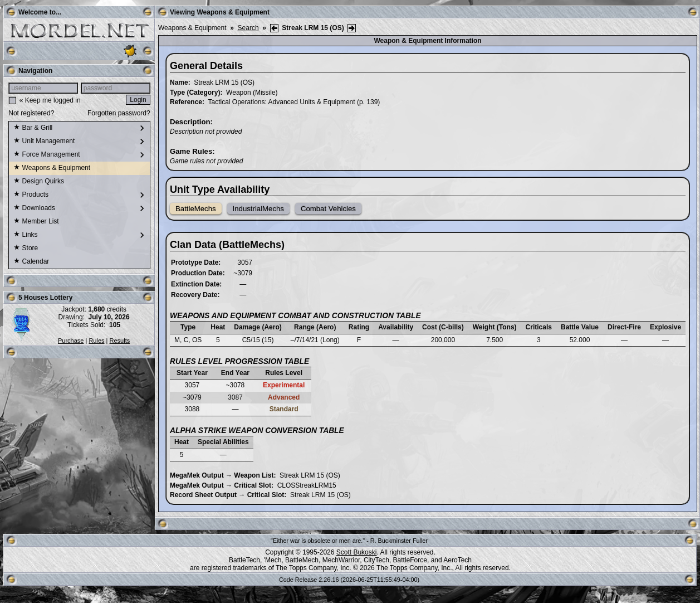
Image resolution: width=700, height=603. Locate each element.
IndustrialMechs (258, 209)
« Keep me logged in (50, 100)
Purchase (71, 341)
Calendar (31, 262)
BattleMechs (196, 209)
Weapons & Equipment (52, 168)
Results (120, 341)
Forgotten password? (119, 113)
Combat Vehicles (328, 209)
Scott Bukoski (357, 552)
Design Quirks (39, 182)
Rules (96, 341)
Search (248, 28)
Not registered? (31, 113)
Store (26, 249)
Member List (36, 222)
